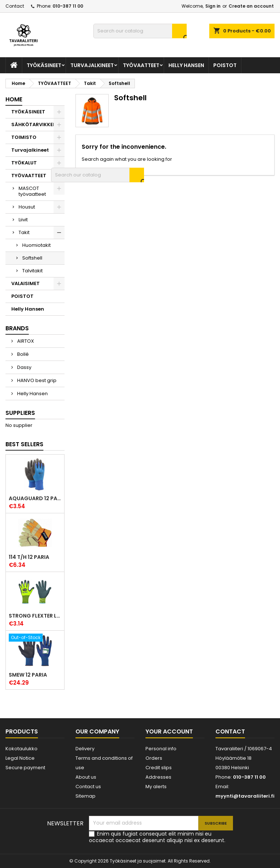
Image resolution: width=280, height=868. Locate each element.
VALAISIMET (26, 283)
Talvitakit (32, 271)
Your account (169, 731)
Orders (154, 758)
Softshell (32, 258)
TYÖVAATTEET (141, 65)
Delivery (85, 749)
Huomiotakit (36, 245)
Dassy (24, 367)
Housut (27, 207)
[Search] (140, 31)
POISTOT (225, 65)
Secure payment (25, 768)
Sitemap (85, 796)
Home (14, 99)
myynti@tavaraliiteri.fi (245, 796)
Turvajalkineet (92, 65)
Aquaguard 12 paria (35, 498)
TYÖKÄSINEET (44, 65)
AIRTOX (25, 341)
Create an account (251, 6)
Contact (15, 6)
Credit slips (159, 768)
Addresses (158, 777)
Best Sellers (24, 444)
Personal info (161, 749)
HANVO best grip (36, 380)
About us (86, 777)
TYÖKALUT (24, 163)
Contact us (88, 787)
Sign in (213, 6)
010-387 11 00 (68, 6)
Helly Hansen (186, 65)
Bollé (22, 354)
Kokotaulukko (22, 749)
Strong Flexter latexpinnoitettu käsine (35, 616)
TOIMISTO (24, 137)
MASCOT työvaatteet (32, 191)
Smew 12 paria (28, 675)
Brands (17, 328)
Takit (24, 232)
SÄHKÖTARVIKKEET (35, 124)
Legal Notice (20, 758)
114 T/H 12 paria (29, 557)
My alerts (156, 787)
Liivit (23, 220)
